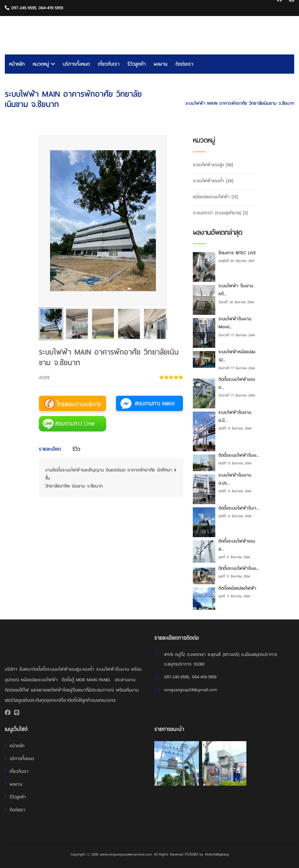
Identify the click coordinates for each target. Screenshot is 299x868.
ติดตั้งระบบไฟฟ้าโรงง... (239, 455)
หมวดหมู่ (44, 64)
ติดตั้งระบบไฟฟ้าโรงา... (239, 508)
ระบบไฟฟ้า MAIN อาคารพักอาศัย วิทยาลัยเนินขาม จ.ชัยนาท (240, 103)
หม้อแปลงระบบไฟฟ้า (215, 197)
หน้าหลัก (17, 64)
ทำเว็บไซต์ (191, 854)
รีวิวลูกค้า (137, 64)
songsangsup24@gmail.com (191, 690)
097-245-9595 (21, 8)
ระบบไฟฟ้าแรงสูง (213, 165)
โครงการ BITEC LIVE (237, 253)
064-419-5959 (51, 8)
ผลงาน (161, 64)
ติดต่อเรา (184, 64)
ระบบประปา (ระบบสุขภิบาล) (220, 213)
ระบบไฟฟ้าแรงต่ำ (278, 94)
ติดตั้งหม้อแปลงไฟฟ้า (237, 588)
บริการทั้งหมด (76, 64)
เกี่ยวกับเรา (109, 64)
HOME (249, 94)
